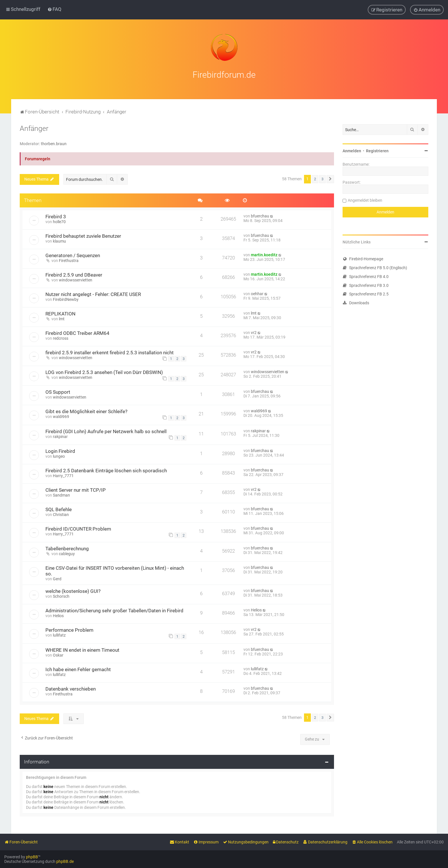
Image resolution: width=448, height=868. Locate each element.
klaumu (59, 241)
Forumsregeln (38, 159)
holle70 (59, 222)
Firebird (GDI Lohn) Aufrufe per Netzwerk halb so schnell (106, 431)
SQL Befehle (59, 509)
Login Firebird (60, 451)
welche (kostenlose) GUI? (73, 591)
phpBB (32, 857)
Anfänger (34, 128)
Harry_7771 (63, 476)
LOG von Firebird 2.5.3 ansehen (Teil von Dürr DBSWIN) (104, 372)
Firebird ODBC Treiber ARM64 (77, 333)
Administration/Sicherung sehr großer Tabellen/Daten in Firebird (114, 611)
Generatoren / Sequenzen (73, 255)
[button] (330, 179)
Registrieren (377, 151)
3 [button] (322, 179)
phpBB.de (65, 861)
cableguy (67, 554)
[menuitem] (54, 9)
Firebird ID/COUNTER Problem (78, 529)
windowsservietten (76, 280)
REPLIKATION (60, 314)
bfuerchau (260, 216)
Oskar (58, 655)
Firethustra (69, 261)
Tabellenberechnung (67, 549)
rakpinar (60, 437)
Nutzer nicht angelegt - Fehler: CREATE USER (93, 294)
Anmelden (352, 151)
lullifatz (59, 635)
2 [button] (315, 179)
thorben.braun (54, 144)
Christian (61, 515)
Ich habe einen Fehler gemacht (78, 669)
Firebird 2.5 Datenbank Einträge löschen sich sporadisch (106, 471)
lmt (62, 319)
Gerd (57, 579)
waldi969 (61, 417)
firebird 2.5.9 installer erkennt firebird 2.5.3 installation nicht (110, 353)
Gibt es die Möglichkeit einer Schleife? (86, 411)
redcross (61, 338)
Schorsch (61, 596)
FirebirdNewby (66, 299)
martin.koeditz (264, 255)
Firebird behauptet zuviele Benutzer (83, 236)
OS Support (58, 392)
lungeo (59, 456)
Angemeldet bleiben (365, 200)
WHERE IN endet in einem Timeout (82, 650)
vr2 (254, 333)
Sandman (61, 495)
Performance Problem (69, 630)
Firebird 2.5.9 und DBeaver (74, 275)
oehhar (257, 294)
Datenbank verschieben (71, 689)
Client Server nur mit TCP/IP (76, 490)
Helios (58, 616)
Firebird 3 (56, 217)
